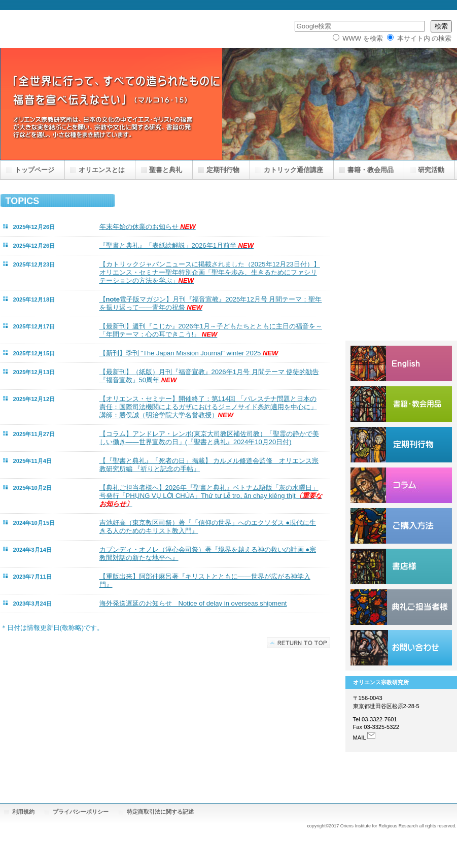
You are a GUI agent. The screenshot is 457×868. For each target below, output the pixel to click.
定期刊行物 (401, 445)
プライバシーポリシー (81, 812)
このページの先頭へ (298, 643)
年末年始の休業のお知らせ (148, 227)
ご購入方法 (401, 526)
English (401, 363)
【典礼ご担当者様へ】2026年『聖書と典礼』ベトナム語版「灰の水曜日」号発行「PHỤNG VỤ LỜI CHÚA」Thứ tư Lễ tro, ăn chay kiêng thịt (211, 496)
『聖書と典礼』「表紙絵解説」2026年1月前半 (177, 245)
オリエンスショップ (401, 404)
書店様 (401, 566)
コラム (401, 485)
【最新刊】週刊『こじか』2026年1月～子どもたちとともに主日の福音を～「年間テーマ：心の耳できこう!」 (211, 330)
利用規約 (23, 812)
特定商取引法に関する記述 (160, 812)
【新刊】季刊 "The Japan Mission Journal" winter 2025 (189, 353)
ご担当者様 (401, 607)
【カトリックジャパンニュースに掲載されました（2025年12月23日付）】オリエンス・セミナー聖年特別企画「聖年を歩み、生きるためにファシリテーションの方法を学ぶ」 (210, 272)
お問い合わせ (401, 648)
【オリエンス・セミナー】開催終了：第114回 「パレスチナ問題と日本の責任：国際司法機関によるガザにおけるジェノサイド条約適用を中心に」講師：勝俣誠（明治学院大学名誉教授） (208, 407)
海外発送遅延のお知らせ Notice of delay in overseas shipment (193, 603)
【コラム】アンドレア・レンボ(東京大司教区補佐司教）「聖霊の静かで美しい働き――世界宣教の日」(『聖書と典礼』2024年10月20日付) (209, 438)
